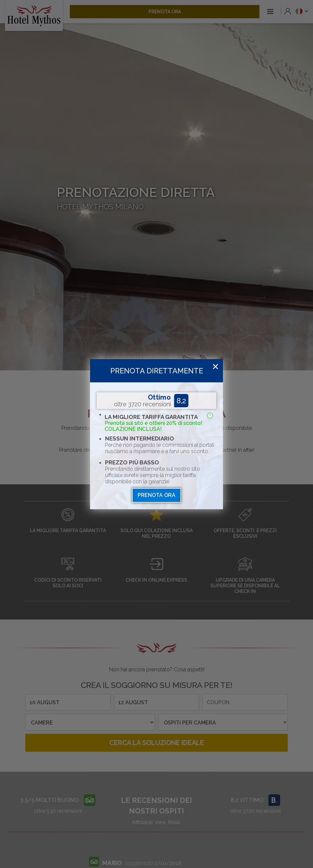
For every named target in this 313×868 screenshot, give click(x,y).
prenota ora (156, 495)
